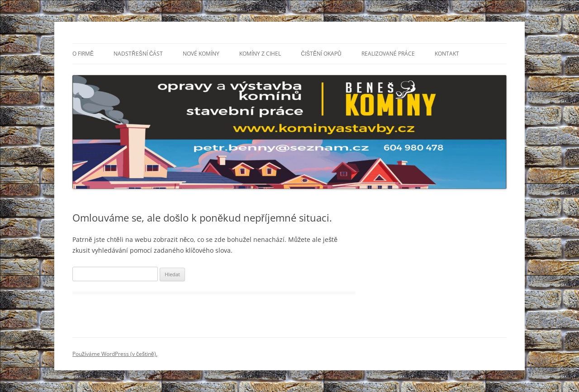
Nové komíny (201, 54)
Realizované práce (388, 54)
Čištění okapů (321, 54)
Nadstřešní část (138, 54)
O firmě (83, 54)
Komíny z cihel (260, 54)
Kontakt (447, 54)
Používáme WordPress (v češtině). (115, 354)
